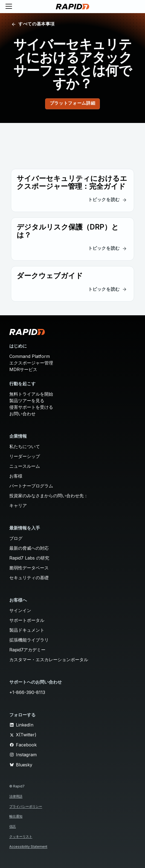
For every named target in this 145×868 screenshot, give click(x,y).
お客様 (16, 476)
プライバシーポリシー (26, 806)
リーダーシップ (25, 456)
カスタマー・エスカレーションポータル (49, 660)
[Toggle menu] (9, 7)
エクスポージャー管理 (31, 363)
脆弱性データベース (29, 568)
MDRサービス (23, 369)
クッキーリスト (21, 836)
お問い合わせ (22, 414)
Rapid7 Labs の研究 (29, 558)
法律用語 (16, 796)
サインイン (20, 610)
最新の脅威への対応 (29, 548)
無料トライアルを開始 (31, 394)
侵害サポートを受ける (31, 407)
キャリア (18, 505)
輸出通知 (16, 816)
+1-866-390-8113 (27, 692)
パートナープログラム (31, 486)
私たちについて (25, 446)
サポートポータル (27, 620)
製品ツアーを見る (27, 401)
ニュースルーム (25, 466)
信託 (13, 826)
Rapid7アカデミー (27, 650)
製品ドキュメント (27, 630)
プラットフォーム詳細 (72, 104)
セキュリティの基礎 (29, 578)
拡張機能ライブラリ (29, 640)
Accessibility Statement (28, 847)
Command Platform (30, 356)
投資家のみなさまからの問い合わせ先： (49, 496)
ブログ (16, 538)
